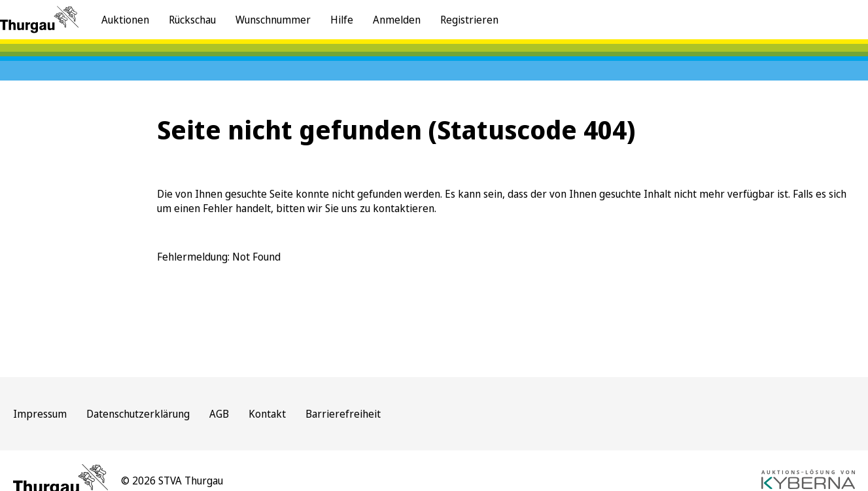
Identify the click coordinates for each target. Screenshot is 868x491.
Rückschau (192, 20)
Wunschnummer (273, 20)
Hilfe (342, 20)
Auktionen (125, 20)
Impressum (40, 414)
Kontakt (267, 414)
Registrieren (469, 20)
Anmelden (397, 20)
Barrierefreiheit (343, 414)
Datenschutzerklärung (138, 414)
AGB (219, 414)
